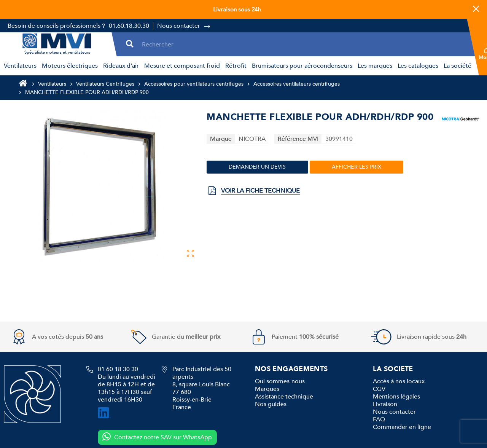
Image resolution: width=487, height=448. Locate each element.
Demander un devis (257, 167)
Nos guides (271, 404)
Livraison (385, 404)
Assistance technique (284, 397)
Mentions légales (396, 397)
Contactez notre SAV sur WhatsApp (157, 437)
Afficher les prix (356, 167)
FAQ (379, 419)
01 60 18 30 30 (118, 369)
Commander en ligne (402, 427)
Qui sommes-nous (280, 381)
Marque (221, 139)
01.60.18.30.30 (129, 26)
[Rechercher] (303, 44)
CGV (379, 389)
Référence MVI (298, 139)
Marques (267, 389)
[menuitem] (19, 66)
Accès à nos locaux (399, 381)
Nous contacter (179, 26)
